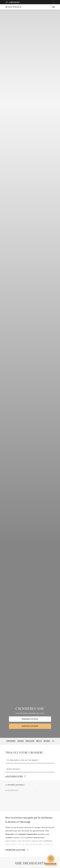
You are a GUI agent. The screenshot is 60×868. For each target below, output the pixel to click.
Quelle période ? (14, 769)
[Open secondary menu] (55, 7)
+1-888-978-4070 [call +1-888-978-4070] (14, 2)
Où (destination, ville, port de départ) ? (23, 760)
